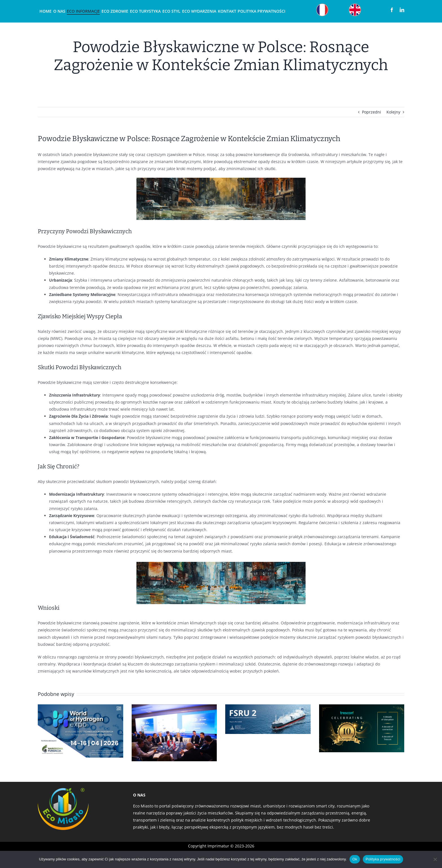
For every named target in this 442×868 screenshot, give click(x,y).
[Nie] (435, 859)
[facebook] (392, 10)
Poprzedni (372, 112)
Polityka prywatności (383, 859)
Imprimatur (218, 846)
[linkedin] (402, 10)
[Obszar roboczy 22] (355, 5)
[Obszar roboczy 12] (322, 5)
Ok (355, 859)
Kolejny (393, 112)
